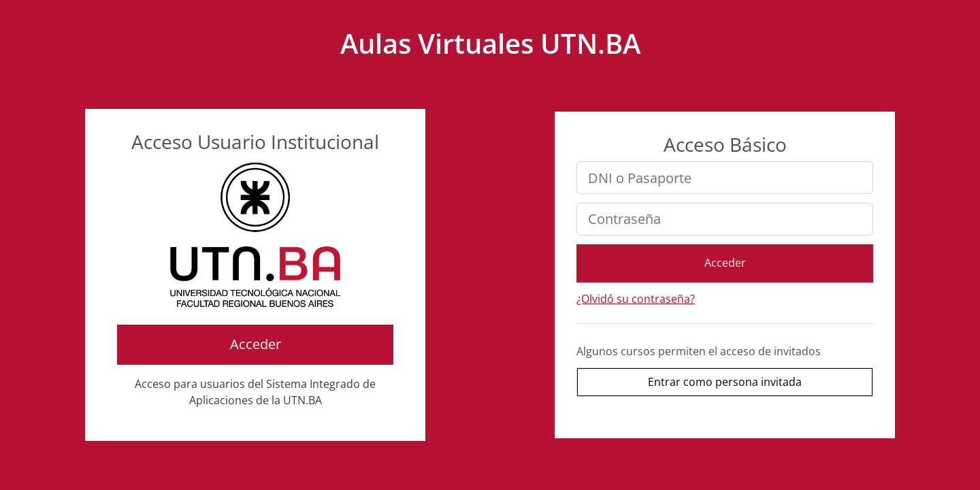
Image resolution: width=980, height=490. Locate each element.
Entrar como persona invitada (725, 382)
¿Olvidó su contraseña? (636, 299)
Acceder (256, 344)
